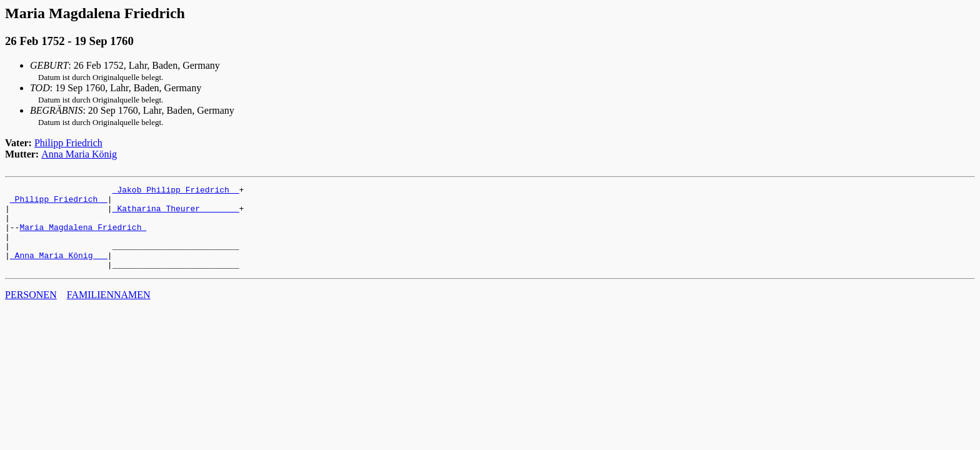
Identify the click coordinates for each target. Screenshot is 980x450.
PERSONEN (31, 312)
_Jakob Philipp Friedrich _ (176, 191)
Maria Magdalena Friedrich (83, 236)
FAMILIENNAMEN (109, 312)
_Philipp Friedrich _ (59, 202)
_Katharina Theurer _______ (176, 214)
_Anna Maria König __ (59, 270)
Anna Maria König (79, 154)
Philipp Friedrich (68, 143)
